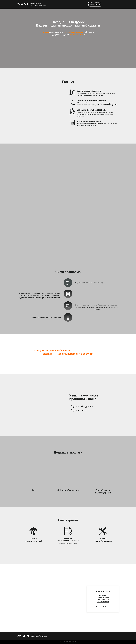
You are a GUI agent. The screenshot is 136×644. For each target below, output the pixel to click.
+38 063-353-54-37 (103, 602)
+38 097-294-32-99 (103, 597)
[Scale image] (17, 155)
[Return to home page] (23, 4)
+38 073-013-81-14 (103, 600)
